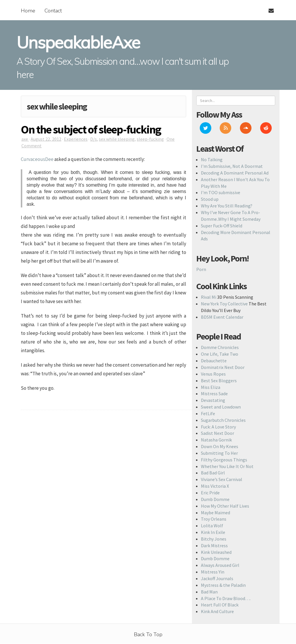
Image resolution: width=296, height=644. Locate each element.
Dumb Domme (215, 499)
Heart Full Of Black (220, 605)
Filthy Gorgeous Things (224, 460)
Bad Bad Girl (213, 473)
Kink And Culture (217, 611)
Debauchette (214, 361)
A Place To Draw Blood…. (226, 598)
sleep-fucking (150, 139)
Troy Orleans (214, 519)
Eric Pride (210, 493)
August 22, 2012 (46, 139)
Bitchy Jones (214, 539)
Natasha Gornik (216, 440)
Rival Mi (209, 297)
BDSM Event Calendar (222, 317)
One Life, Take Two (220, 354)
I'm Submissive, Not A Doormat (232, 166)
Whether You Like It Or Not (227, 466)
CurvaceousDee (37, 159)
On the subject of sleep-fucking (91, 129)
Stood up (210, 199)
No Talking (212, 159)
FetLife (208, 413)
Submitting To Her (219, 453)
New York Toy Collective (224, 304)
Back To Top (148, 634)
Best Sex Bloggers (219, 381)
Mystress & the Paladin (223, 585)
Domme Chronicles (220, 347)
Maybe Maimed (215, 513)
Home (28, 11)
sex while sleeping (117, 139)
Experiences (76, 139)
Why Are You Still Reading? (227, 206)
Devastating (213, 400)
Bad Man (209, 592)
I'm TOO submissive (221, 192)
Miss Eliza (211, 387)
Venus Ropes (213, 374)
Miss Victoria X (215, 486)
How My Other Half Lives (225, 506)
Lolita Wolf (212, 526)
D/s (94, 139)
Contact (53, 11)
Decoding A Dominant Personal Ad (235, 173)
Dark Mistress (214, 545)
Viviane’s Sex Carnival (222, 479)
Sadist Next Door (218, 433)
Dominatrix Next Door (223, 367)
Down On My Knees (220, 446)
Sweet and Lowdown (221, 407)
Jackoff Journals (217, 578)
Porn (201, 269)
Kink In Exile (213, 532)
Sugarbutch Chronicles (223, 420)
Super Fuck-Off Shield (222, 226)
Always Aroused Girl (220, 565)
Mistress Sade (214, 394)
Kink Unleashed (216, 552)
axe (25, 139)
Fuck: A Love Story (218, 427)
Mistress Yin (213, 572)
